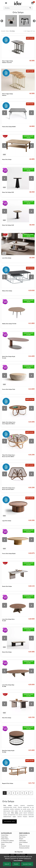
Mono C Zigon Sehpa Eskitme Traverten (8, 62)
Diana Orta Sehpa (7, 652)
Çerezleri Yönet (27, 864)
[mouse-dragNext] (34, 21)
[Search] (16, 8)
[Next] (31, 113)
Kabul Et (7, 864)
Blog (20, 844)
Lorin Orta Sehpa (7, 258)
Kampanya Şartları (24, 848)
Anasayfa (3, 31)
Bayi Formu (22, 837)
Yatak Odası (4, 837)
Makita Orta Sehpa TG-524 (9, 324)
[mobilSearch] (30, 8)
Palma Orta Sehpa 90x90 (9, 127)
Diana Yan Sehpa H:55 (8, 192)
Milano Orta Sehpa (7, 291)
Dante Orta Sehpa (7, 586)
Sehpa (8, 31)
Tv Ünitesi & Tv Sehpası (7, 841)
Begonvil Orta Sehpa (8, 783)
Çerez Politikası (23, 842)
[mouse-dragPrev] (2, 21)
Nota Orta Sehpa (7, 718)
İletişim (21, 839)
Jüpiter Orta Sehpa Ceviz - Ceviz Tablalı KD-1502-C (9, 423)
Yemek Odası (5, 835)
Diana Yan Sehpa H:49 (8, 225)
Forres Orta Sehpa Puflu (9, 389)
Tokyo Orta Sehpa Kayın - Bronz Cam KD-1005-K (9, 456)
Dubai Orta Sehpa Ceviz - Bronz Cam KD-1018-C (9, 489)
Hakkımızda (22, 841)
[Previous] (5, 113)
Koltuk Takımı (5, 839)
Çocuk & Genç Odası (7, 842)
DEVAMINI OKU (10, 822)
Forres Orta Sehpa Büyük (9, 554)
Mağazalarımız (23, 835)
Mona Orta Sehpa (7, 159)
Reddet (16, 864)
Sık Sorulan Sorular (24, 846)
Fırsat (3, 848)
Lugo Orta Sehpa (7, 521)
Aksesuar (4, 846)
